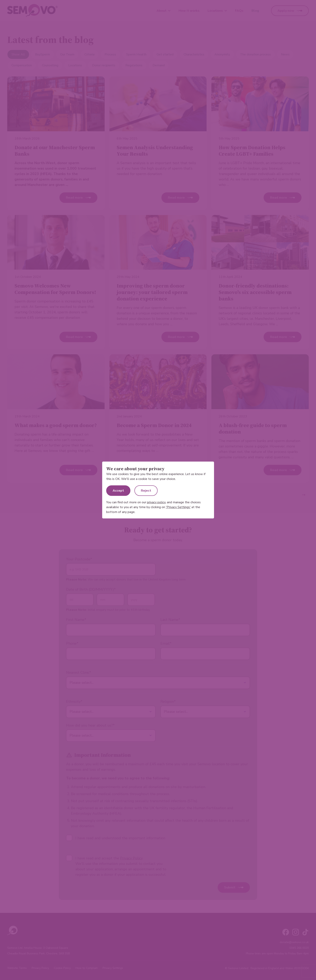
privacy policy (156, 502)
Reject (146, 491)
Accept (118, 491)
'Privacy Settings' (178, 507)
